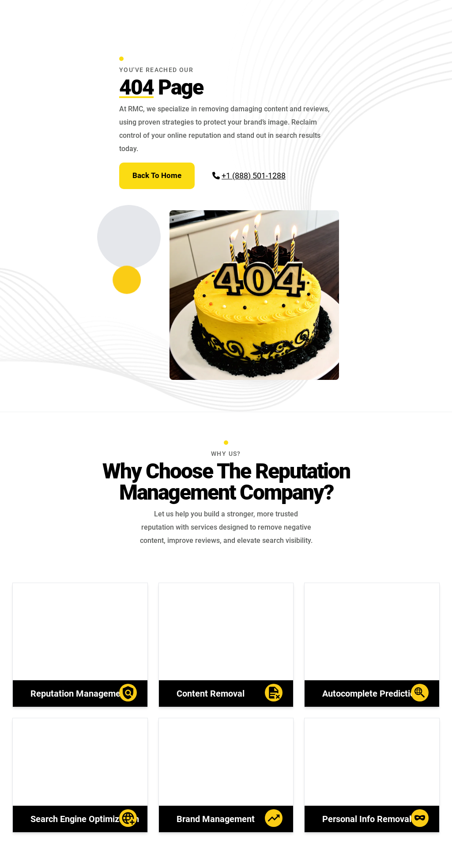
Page (161, 87)
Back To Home (157, 175)
